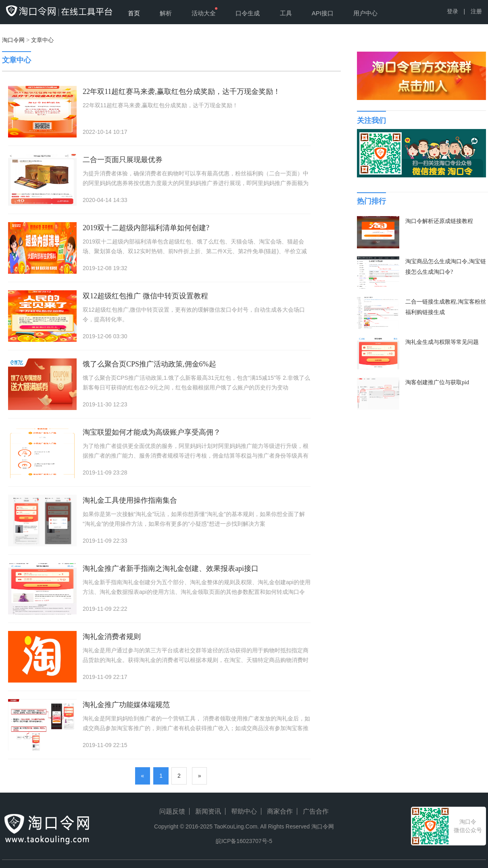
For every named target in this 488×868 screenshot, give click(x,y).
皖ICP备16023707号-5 (244, 841)
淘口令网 (13, 40)
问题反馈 (172, 811)
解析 (166, 13)
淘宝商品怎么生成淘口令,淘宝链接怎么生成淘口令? (446, 267)
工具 (286, 13)
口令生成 (248, 13)
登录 (453, 11)
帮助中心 (244, 811)
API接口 (323, 13)
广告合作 (316, 811)
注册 (476, 11)
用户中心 (365, 13)
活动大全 (204, 13)
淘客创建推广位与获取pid (437, 382)
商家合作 (280, 811)
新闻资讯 (208, 811)
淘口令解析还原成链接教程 (439, 221)
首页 (134, 13)
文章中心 (42, 40)
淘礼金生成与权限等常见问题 (442, 342)
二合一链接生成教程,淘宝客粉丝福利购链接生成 (446, 307)
